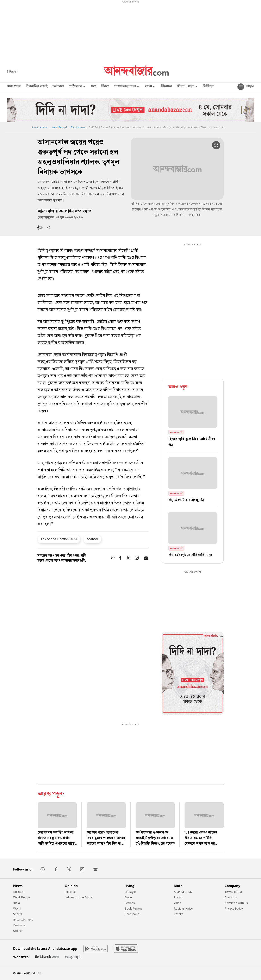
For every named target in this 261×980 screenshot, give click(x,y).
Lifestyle (130, 892)
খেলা (151, 87)
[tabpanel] (193, 674)
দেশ (94, 87)
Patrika (179, 914)
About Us (231, 897)
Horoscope (132, 914)
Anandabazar (40, 127)
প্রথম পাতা (14, 87)
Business (19, 925)
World (17, 908)
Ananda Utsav (183, 892)
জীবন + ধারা (187, 87)
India (17, 903)
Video (178, 903)
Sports (18, 914)
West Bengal (59, 127)
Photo (178, 897)
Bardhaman (78, 127)
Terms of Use (234, 892)
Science (18, 931)
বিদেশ (105, 87)
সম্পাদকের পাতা (127, 87)
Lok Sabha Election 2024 (59, 539)
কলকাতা (58, 87)
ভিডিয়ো (208, 87)
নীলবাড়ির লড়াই (37, 87)
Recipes (130, 903)
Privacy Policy (234, 908)
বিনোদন (166, 87)
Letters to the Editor (79, 897)
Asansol (92, 539)
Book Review (133, 908)
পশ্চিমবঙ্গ (78, 87)
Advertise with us (236, 903)
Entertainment (23, 920)
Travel (128, 897)
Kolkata (18, 892)
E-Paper (12, 71)
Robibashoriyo (183, 908)
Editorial (70, 892)
